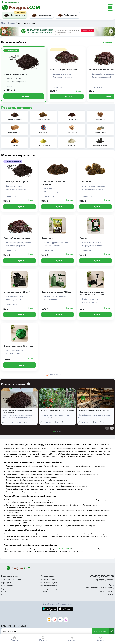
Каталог (43, 640)
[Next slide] (111, 31)
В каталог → (108, 43)
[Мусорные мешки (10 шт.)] (19, 295)
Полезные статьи (13, 384)
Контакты (44, 592)
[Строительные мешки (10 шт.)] (57, 295)
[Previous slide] (4, 31)
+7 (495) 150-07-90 (62, 549)
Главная (14, 640)
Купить (24, 96)
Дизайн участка (7, 586)
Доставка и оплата (48, 580)
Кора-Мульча (6, 583)
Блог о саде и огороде (49, 589)
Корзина (72, 640)
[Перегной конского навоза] (19, 241)
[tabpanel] (57, 31)
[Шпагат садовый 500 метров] (19, 347)
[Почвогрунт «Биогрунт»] (24, 74)
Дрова (4, 592)
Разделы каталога (17, 108)
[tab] (56, 34)
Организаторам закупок (50, 586)
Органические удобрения (11, 580)
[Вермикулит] (57, 241)
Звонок (101, 640)
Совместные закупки (49, 583)
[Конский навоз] (96, 185)
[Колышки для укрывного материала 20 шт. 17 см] (96, 295)
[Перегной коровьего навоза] (67, 74)
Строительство (7, 589)
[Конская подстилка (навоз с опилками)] (57, 185)
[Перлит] (96, 241)
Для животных (7, 595)
